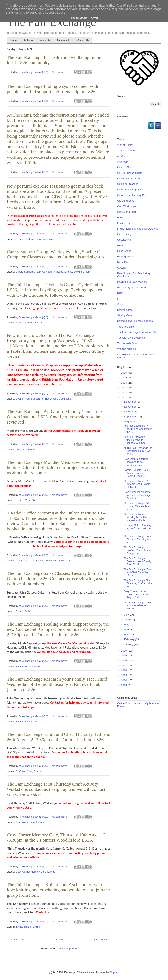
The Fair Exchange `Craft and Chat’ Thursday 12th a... (138, 572)
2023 (124, 388)
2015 (124, 675)
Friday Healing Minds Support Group (138, 229)
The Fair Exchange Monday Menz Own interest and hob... (136, 517)
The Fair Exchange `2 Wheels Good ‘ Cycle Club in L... (137, 484)
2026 (124, 373)
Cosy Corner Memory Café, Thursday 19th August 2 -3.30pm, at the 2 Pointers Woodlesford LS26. (56, 837)
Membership (64, 40)
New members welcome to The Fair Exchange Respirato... (137, 495)
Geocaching (124, 240)
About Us (45, 40)
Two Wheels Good (128, 343)
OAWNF (122, 268)
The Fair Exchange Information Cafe (138, 332)
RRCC (121, 293)
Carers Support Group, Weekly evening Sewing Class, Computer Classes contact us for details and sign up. (58, 254)
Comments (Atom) (66, 948)
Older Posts (101, 940)
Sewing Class (125, 310)
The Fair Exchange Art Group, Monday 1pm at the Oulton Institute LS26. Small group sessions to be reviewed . (54, 417)
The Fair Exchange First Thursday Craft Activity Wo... (138, 583)
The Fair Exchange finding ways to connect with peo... (135, 440)
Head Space (124, 251)
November (130, 407)
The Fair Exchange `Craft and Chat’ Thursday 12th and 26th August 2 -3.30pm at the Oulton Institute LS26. (59, 737)
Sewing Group (82, 272)
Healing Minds (33, 666)
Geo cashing (124, 234)
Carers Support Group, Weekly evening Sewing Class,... (136, 473)
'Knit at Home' (24, 927)
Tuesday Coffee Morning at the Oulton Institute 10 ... (137, 528)
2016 (124, 670)
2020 (124, 651)
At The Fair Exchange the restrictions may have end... (138, 451)
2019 (124, 656)
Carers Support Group (28, 272)
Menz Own (31, 500)
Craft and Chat (24, 771)
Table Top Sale (126, 327)
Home (13, 40)
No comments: (60, 72)
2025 (124, 378)
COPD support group (129, 190)
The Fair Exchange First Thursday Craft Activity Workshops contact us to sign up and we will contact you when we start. (56, 789)
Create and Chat (25, 560)
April (127, 630)
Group (121, 245)
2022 (124, 392)
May (127, 624)
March (128, 634)
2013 (124, 685)
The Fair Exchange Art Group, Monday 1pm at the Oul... (137, 506)
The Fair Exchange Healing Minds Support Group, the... (138, 550)
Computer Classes (53, 272)
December (130, 402)
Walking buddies (126, 349)
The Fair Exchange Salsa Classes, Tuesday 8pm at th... (138, 539)
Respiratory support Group (132, 287)
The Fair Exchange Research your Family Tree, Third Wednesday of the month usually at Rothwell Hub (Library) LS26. (57, 684)
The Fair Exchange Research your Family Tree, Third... (137, 561)
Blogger (114, 972)
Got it (95, 18)
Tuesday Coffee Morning (59, 560)
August (129, 421)
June (127, 620)
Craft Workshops (25, 822)
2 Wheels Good (25, 323)
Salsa (28, 611)
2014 (124, 680)
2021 (124, 397)
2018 (124, 660)
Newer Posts (17, 940)
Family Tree (32, 721)
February (130, 639)
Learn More (79, 18)
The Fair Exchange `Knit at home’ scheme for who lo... (137, 605)
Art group (21, 449)
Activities (28, 40)
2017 (124, 665)
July (127, 615)
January (129, 644)
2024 (124, 383)
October (129, 412)
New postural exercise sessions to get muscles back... (136, 462)
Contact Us (83, 40)
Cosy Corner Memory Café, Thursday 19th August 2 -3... (136, 594)
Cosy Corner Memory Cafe (31, 872)
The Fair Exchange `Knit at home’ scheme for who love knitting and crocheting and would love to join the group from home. (58, 890)
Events (20, 239)
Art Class (122, 156)
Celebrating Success (129, 178)
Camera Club (125, 167)
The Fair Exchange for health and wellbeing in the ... (138, 429)
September (131, 417)
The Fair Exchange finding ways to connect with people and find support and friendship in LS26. (52, 89)
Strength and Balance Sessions (135, 321)
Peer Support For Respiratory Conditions (48, 399)
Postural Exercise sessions (40, 239)
